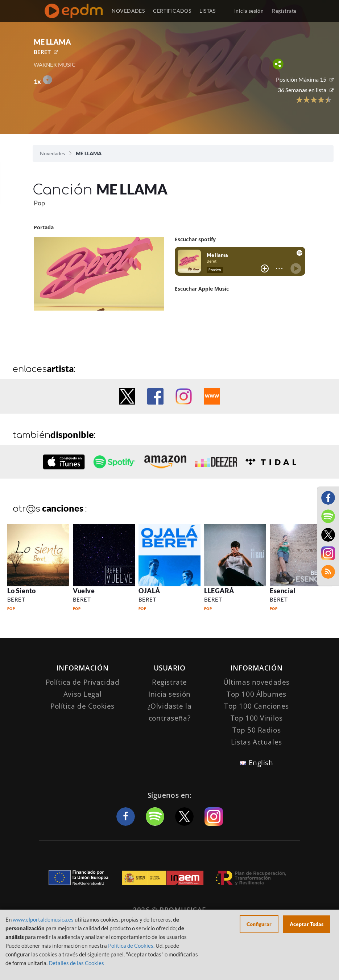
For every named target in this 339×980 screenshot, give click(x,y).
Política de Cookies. (131, 946)
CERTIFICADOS (172, 11)
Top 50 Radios (257, 730)
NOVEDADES (128, 11)
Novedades (52, 153)
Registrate (169, 682)
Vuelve (84, 591)
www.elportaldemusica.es (43, 919)
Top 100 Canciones (257, 706)
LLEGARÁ (219, 591)
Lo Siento (22, 591)
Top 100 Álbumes (257, 694)
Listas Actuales (257, 742)
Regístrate (284, 11)
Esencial (283, 591)
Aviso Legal (82, 694)
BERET (42, 52)
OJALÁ (149, 591)
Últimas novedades (257, 682)
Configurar (259, 924)
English (261, 763)
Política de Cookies (82, 706)
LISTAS (208, 11)
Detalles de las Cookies (76, 963)
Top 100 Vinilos (257, 718)
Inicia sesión (249, 11)
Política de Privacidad (83, 682)
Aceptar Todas (307, 924)
